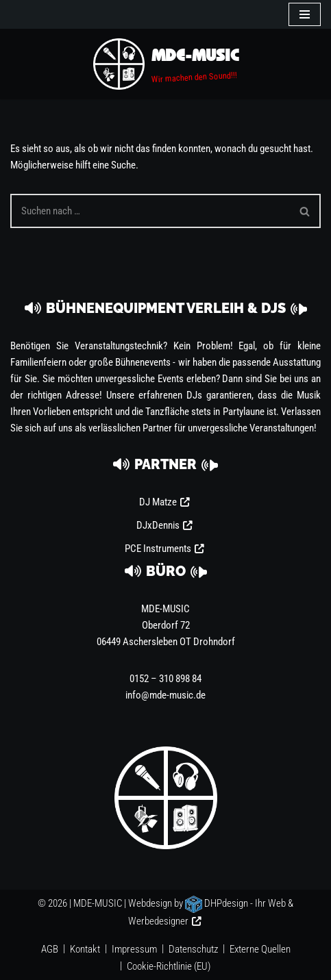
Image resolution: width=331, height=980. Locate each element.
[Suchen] (150, 211)
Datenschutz (193, 949)
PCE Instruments (158, 549)
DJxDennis (158, 525)
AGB (50, 949)
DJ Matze (158, 502)
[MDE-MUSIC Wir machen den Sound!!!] (166, 64)
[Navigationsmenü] (305, 14)
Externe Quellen (260, 949)
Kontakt (85, 949)
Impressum (134, 949)
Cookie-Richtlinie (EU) (169, 966)
